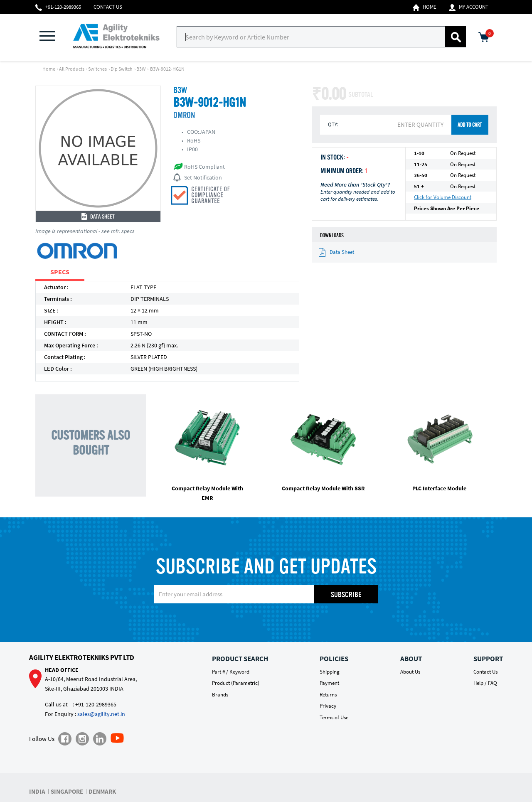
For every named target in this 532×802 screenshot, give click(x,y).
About (411, 659)
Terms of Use (334, 717)
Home (425, 7)
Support (488, 659)
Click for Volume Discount (443, 197)
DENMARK (102, 791)
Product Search (240, 659)
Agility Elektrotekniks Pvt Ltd (82, 657)
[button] (52, 37)
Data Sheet (98, 217)
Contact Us (108, 7)
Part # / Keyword (231, 672)
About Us (410, 672)
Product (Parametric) (236, 683)
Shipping (330, 672)
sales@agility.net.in (101, 714)
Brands (220, 695)
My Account (469, 7)
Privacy (328, 706)
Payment (329, 683)
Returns (328, 695)
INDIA (37, 791)
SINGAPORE (67, 791)
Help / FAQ (485, 683)
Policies (334, 659)
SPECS (60, 272)
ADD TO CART (470, 125)
